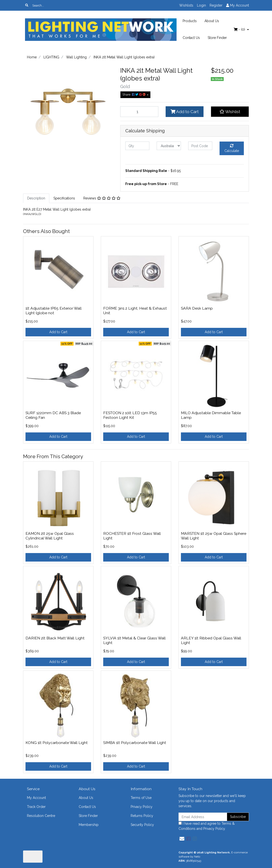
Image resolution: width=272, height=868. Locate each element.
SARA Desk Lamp (197, 308)
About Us (212, 21)
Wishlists (186, 5)
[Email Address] (203, 817)
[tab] (36, 198)
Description (36, 198)
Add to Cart (185, 112)
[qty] (137, 146)
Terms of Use (141, 798)
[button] (230, 112)
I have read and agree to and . (207, 826)
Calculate (232, 148)
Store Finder (217, 38)
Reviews (102, 198)
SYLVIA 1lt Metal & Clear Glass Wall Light (134, 640)
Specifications (64, 198)
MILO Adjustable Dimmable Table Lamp (211, 415)
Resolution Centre (41, 816)
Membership (89, 825)
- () (240, 29)
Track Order (36, 807)
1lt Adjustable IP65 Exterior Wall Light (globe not (54, 311)
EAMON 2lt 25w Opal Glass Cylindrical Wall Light (50, 536)
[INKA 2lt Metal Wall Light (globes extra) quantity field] (139, 112)
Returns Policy (142, 816)
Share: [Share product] (134, 94)
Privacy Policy (142, 807)
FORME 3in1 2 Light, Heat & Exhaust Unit (135, 311)
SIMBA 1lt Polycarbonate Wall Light (135, 743)
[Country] (169, 146)
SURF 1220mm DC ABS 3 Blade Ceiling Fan (53, 415)
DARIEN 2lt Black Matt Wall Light (55, 638)
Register (216, 5)
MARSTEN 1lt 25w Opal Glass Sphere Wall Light (214, 536)
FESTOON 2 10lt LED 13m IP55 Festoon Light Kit (130, 415)
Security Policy (142, 825)
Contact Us (191, 38)
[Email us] (182, 839)
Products (190, 21)
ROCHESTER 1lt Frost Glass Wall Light (132, 536)
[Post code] (200, 146)
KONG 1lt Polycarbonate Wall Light (57, 743)
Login (201, 5)
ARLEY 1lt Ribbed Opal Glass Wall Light (211, 640)
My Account (36, 798)
